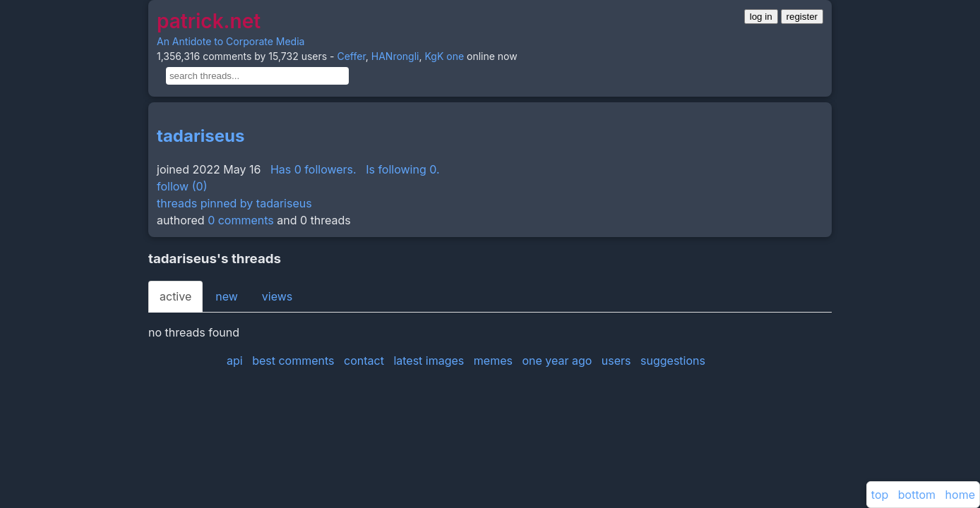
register (802, 17)
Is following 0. (402, 169)
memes (493, 361)
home (960, 495)
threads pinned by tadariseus (234, 203)
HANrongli (395, 56)
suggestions (673, 361)
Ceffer (351, 56)
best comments (293, 361)
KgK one (444, 56)
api (235, 361)
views (277, 296)
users (616, 361)
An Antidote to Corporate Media (231, 41)
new (227, 296)
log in (761, 17)
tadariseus (201, 136)
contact (364, 361)
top (880, 495)
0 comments (241, 220)
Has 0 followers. (313, 169)
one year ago (557, 361)
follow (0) (182, 186)
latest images (429, 361)
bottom (917, 495)
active (175, 296)
